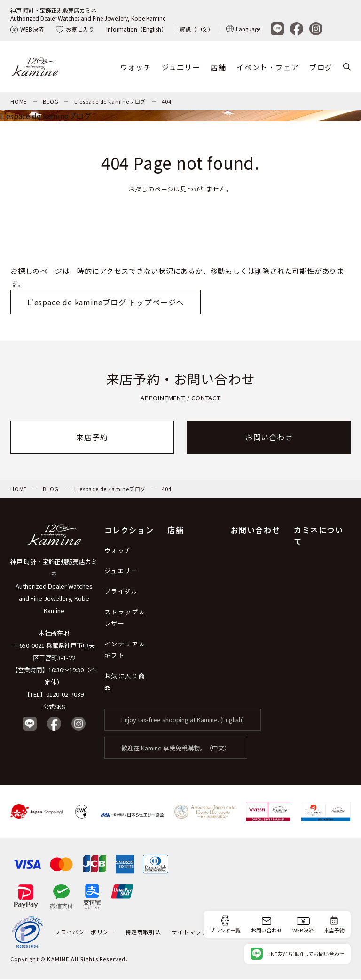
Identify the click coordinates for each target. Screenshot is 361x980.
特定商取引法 (143, 933)
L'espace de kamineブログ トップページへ (106, 303)
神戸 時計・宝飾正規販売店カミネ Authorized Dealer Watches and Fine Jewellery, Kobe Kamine (54, 587)
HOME (19, 102)
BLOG (51, 102)
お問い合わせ (269, 438)
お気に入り (75, 29)
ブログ (321, 68)
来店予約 (92, 438)
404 (166, 102)
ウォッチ (136, 68)
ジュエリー (181, 68)
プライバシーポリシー (85, 933)
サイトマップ (190, 933)
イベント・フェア (268, 68)
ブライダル (121, 592)
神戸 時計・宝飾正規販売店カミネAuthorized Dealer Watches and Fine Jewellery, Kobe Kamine (88, 14)
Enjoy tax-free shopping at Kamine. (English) (183, 721)
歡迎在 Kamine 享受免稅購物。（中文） (176, 749)
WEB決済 (27, 29)
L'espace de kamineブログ (110, 102)
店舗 (218, 68)
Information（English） (137, 29)
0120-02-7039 (65, 695)
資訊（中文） (196, 29)
